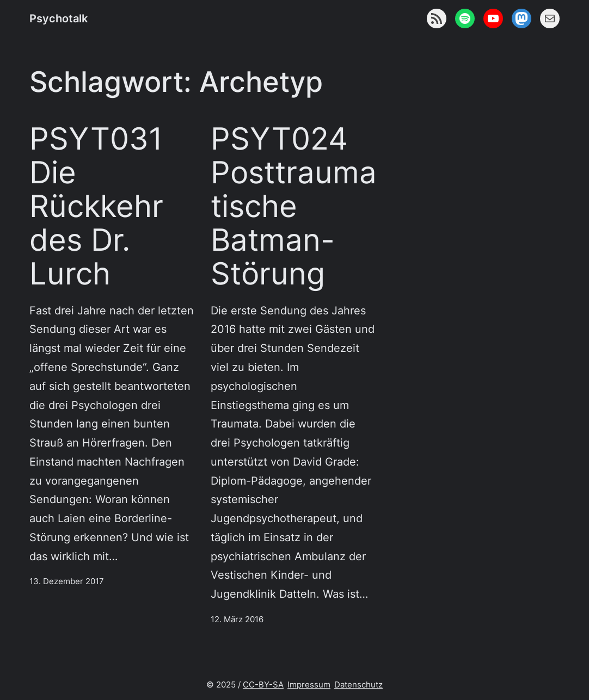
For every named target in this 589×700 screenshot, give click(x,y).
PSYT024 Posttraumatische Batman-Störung (294, 206)
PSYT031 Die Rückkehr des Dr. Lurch (96, 206)
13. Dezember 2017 (67, 581)
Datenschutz (358, 684)
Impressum (309, 684)
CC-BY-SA (263, 684)
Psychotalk (59, 18)
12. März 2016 (237, 619)
